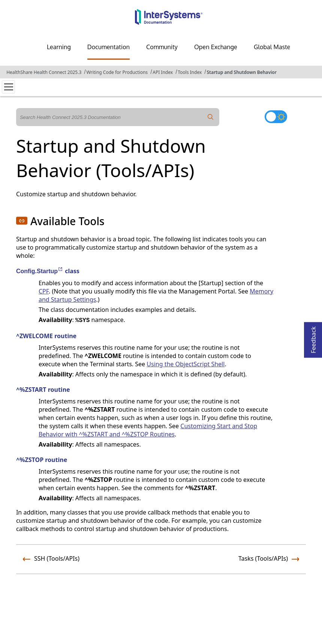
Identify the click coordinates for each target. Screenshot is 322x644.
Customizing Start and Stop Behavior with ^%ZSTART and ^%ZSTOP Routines (148, 430)
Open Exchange (216, 47)
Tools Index (190, 72)
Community (162, 47)
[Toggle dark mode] (276, 117)
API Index (163, 72)
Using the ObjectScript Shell (186, 364)
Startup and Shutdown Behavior (242, 72)
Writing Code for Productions (117, 72)
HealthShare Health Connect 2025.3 (44, 72)
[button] (22, 221)
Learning (59, 47)
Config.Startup (40, 271)
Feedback (313, 338)
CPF (44, 291)
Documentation (109, 47)
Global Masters (275, 47)
